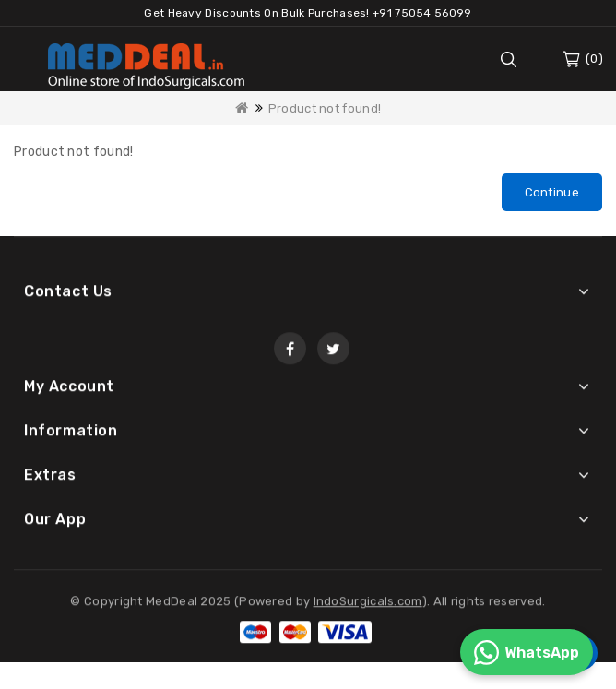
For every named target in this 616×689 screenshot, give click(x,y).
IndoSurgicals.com (368, 604)
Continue (552, 192)
